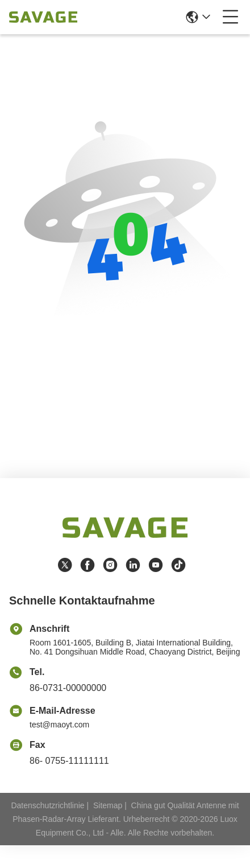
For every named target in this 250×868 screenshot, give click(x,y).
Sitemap (108, 805)
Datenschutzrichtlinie (47, 805)
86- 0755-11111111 (69, 761)
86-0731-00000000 (68, 688)
